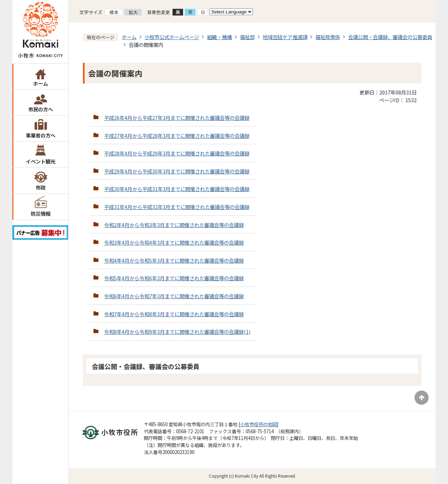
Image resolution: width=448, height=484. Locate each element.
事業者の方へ (41, 135)
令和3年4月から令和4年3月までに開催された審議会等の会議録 (174, 242)
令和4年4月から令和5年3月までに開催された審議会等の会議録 (174, 260)
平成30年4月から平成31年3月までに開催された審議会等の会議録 (177, 189)
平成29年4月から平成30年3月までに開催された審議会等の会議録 (177, 171)
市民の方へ (41, 109)
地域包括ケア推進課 (285, 37)
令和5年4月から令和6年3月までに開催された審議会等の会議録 (174, 278)
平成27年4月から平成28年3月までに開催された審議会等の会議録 (177, 136)
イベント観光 (41, 161)
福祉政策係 (328, 37)
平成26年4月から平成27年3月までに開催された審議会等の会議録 (177, 118)
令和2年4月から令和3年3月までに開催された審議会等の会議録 (174, 225)
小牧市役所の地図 (259, 424)
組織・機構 (219, 37)
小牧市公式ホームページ (172, 37)
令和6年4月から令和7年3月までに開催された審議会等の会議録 (174, 296)
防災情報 (41, 213)
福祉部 (247, 37)
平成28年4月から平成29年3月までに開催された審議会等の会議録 (177, 153)
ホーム (41, 83)
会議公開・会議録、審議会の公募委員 (390, 37)
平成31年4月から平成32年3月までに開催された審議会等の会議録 (177, 207)
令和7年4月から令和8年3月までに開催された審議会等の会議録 (174, 314)
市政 (41, 187)
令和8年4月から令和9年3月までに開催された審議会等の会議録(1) (177, 332)
